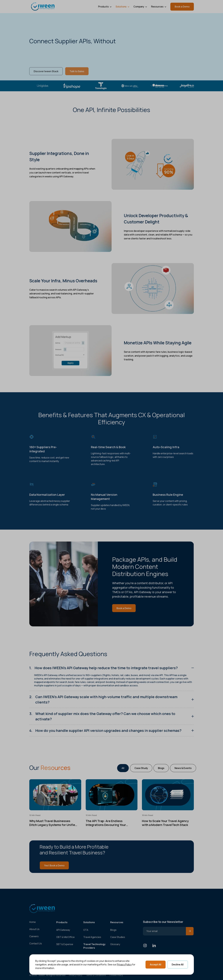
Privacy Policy (124, 964)
